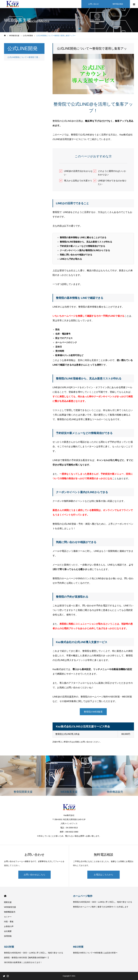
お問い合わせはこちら (34, 875)
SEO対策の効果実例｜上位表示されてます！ (23, 962)
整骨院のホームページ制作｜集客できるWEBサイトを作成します (101, 907)
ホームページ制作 (83, 896)
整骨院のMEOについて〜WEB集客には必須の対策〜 (95, 953)
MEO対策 (78, 947)
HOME (5, 896)
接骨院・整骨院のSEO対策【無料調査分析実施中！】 (27, 958)
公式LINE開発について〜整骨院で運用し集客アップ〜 (26, 57)
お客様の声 (9, 926)
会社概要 (8, 931)
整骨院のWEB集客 (93, 712)
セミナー (8, 917)
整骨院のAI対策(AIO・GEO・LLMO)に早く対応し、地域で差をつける (103, 902)
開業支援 (8, 902)
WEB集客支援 (10, 907)
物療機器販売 (10, 912)
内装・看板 (9, 922)
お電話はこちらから (103, 875)
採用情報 (8, 936)
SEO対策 (9, 947)
